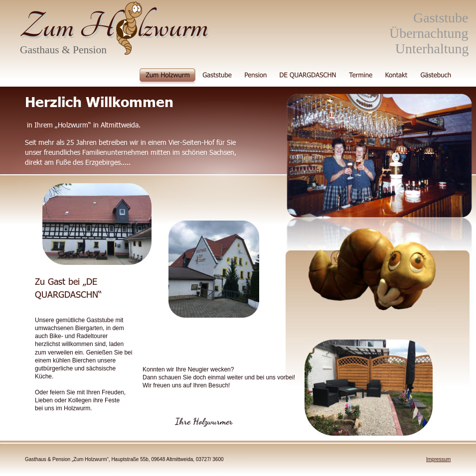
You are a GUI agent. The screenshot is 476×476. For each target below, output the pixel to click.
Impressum (438, 459)
